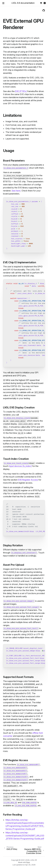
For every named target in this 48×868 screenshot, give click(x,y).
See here (16, 191)
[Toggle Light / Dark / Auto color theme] (41, 3)
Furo (28, 862)
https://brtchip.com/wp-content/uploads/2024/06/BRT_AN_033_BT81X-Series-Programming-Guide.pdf (25, 836)
